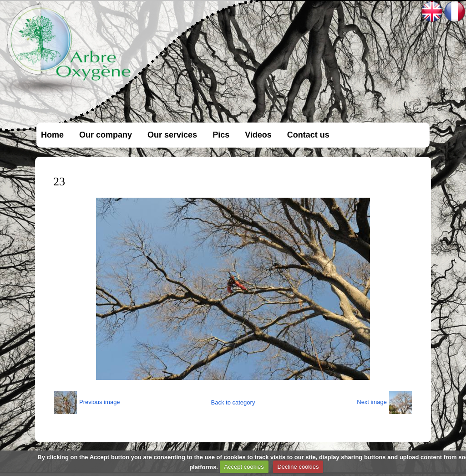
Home (52, 135)
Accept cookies (244, 467)
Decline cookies (298, 467)
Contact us (308, 135)
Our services (172, 135)
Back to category (233, 402)
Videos (258, 135)
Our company (106, 135)
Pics (221, 135)
